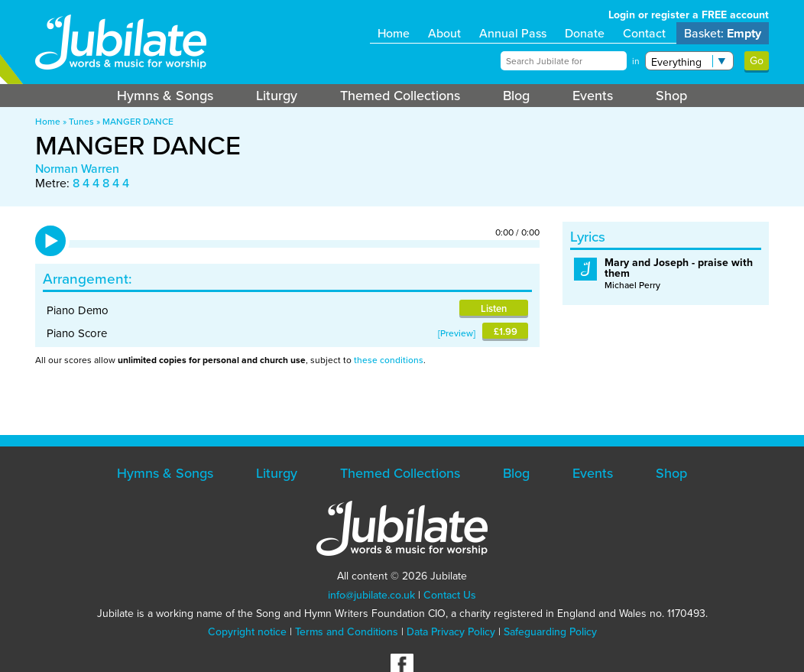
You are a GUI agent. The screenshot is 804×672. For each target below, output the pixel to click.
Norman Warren (77, 169)
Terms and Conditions (347, 632)
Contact (644, 33)
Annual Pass (513, 33)
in (636, 61)
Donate (585, 33)
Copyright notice (247, 632)
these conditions (389, 360)
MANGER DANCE (138, 122)
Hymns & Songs (165, 96)
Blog (516, 96)
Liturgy (277, 96)
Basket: (723, 33)
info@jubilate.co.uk (371, 595)
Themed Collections (400, 96)
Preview (457, 333)
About (444, 33)
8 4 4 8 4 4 (101, 183)
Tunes (81, 122)
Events (593, 96)
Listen (494, 308)
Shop (671, 96)
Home (394, 33)
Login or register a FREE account (689, 15)
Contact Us (450, 595)
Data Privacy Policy (451, 632)
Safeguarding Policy (550, 632)
